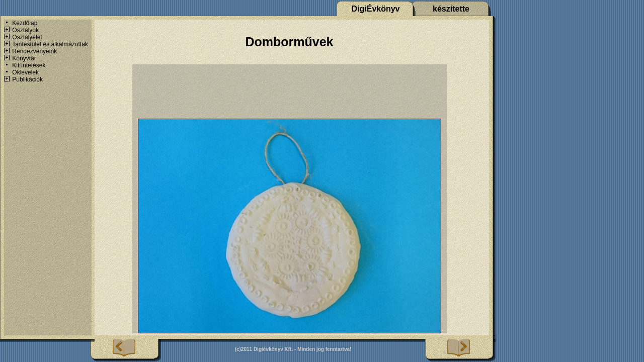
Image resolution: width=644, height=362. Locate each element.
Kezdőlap (25, 23)
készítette (451, 9)
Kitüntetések (29, 65)
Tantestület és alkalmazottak (50, 44)
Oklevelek (25, 72)
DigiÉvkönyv (375, 9)
